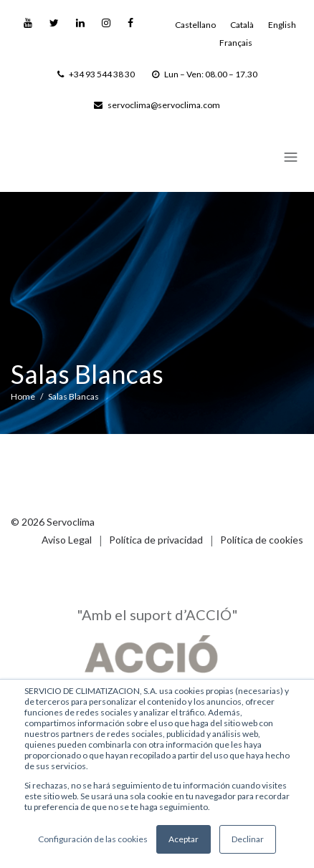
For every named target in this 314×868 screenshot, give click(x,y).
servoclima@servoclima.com (157, 105)
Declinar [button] (248, 839)
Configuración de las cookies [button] (93, 839)
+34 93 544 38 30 (96, 74)
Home (23, 396)
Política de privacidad (156, 540)
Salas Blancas (73, 396)
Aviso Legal (67, 540)
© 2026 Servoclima (53, 522)
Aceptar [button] (184, 839)
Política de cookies (262, 540)
